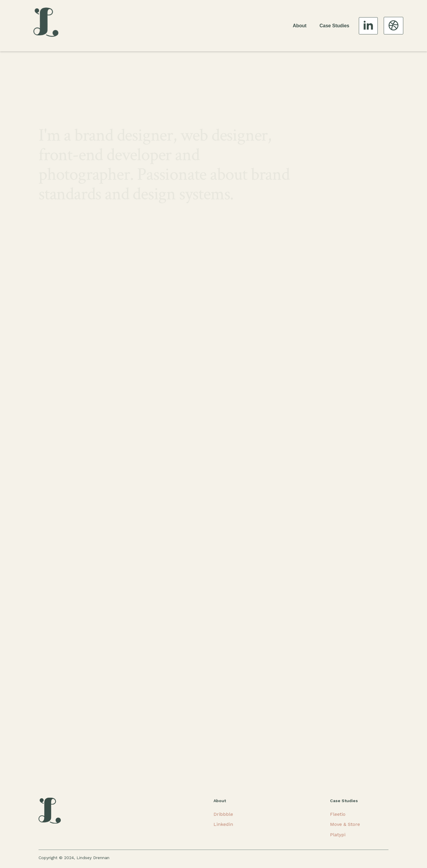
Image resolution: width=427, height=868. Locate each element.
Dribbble (223, 814)
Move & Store (345, 824)
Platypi (338, 835)
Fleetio (338, 814)
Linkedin (223, 824)
